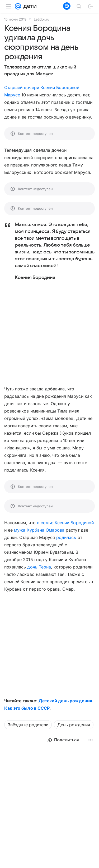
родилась (66, 537)
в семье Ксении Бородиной (65, 523)
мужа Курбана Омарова (39, 530)
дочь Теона (39, 567)
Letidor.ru (42, 19)
